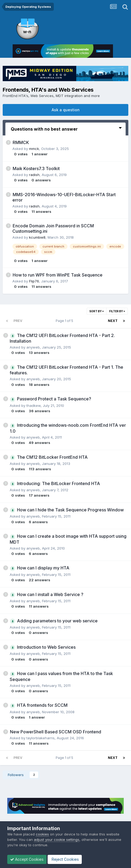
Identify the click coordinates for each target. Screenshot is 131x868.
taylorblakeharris (40, 738)
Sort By (97, 311)
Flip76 (34, 281)
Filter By (117, 311)
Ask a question (66, 110)
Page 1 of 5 (65, 321)
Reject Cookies (65, 859)
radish (34, 175)
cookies (42, 834)
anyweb (33, 347)
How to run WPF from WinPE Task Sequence (58, 275)
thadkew (33, 406)
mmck (34, 149)
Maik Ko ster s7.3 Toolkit (36, 168)
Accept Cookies (27, 859)
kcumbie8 (37, 237)
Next (113, 321)
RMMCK (21, 142)
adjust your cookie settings (57, 840)
